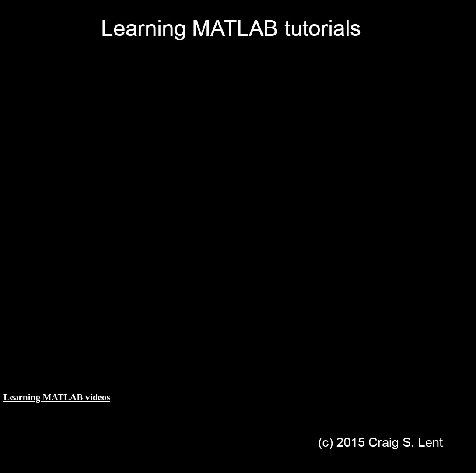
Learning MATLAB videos (57, 397)
